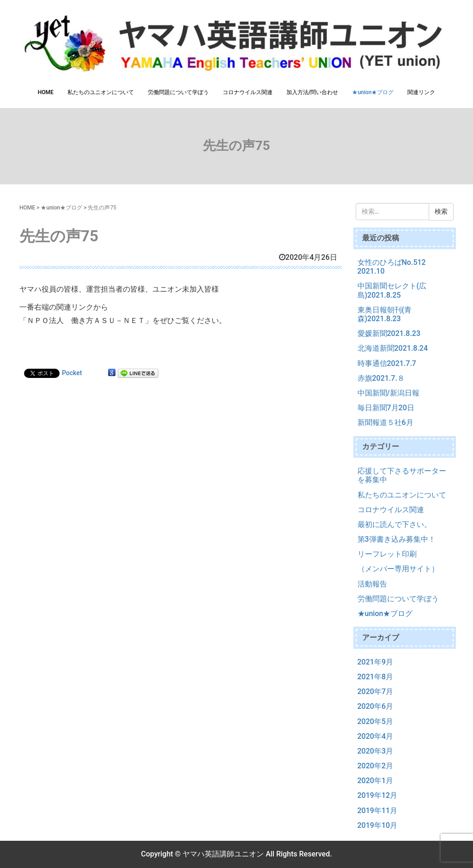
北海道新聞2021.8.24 (393, 348)
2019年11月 (378, 811)
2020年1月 (375, 781)
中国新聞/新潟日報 (388, 393)
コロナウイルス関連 (248, 92)
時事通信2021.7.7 (387, 363)
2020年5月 (375, 721)
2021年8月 (375, 677)
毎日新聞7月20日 (386, 408)
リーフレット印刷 (387, 554)
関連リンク (421, 92)
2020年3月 (375, 751)
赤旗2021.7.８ (381, 378)
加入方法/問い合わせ (312, 92)
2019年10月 (378, 825)
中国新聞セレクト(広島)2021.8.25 (392, 290)
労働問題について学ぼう (178, 92)
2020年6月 (375, 706)
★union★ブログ (373, 92)
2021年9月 (375, 662)
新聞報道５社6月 (385, 422)
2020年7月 (375, 691)
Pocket (72, 373)
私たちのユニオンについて (101, 92)
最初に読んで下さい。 (394, 524)
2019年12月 (378, 795)
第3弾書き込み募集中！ (397, 539)
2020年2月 (375, 766)
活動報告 (372, 584)
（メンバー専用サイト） (398, 569)
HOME (46, 92)
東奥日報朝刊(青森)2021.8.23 (385, 314)
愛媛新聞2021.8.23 (389, 333)
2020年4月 (375, 736)
